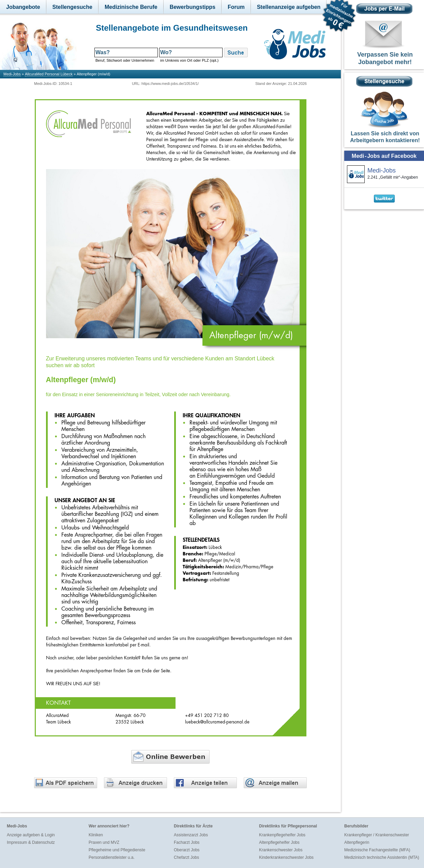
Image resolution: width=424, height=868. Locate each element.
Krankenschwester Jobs (281, 850)
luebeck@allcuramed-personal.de (217, 722)
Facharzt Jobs (187, 842)
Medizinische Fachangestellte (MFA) (377, 850)
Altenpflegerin (357, 842)
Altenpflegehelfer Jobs (279, 842)
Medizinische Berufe (131, 7)
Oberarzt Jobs (187, 850)
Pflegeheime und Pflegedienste (117, 850)
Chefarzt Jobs (186, 857)
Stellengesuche (72, 7)
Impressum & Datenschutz (31, 842)
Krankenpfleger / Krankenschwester (377, 835)
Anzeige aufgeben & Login (31, 835)
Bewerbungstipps (193, 7)
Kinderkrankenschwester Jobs (286, 857)
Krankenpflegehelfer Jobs (282, 835)
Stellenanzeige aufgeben (289, 7)
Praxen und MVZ (104, 842)
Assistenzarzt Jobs (191, 835)
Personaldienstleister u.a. (112, 857)
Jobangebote (23, 7)
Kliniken (96, 835)
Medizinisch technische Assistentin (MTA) (382, 857)
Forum (236, 7)
